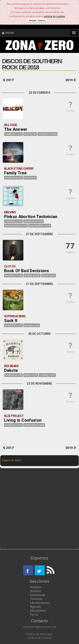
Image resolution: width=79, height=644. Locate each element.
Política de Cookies (39, 638)
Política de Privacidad (39, 634)
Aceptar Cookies (37, 20)
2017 (8, 80)
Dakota (11, 370)
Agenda (35, 607)
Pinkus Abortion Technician (31, 217)
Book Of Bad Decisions (27, 271)
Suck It (11, 321)
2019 (71, 80)
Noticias (36, 587)
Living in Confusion (23, 420)
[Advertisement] (39, 509)
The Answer (16, 129)
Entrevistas (38, 595)
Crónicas (36, 599)
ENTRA (8, 33)
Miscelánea (38, 611)
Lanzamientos (40, 603)
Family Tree (15, 173)
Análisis (35, 591)
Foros (34, 615)
